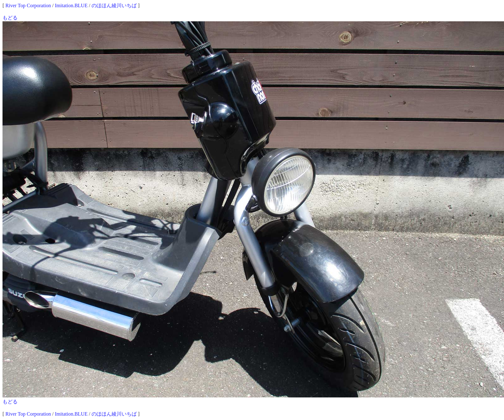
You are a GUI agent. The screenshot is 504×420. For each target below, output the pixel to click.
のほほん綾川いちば (114, 5)
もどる (10, 18)
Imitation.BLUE (71, 5)
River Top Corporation (28, 5)
